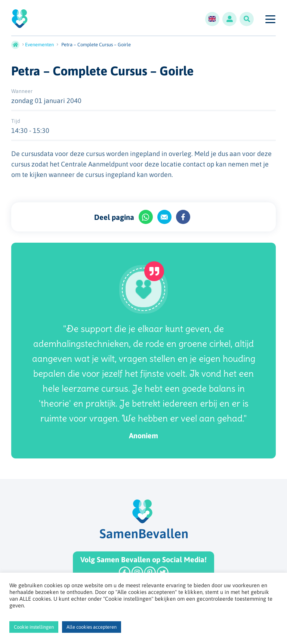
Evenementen (39, 45)
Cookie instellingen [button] (34, 627)
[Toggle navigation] (270, 19)
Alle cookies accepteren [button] (92, 627)
